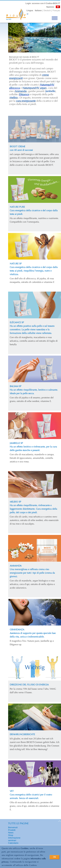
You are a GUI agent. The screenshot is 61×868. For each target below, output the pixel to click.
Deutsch (47, 11)
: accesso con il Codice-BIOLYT (43, 3)
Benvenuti (13, 827)
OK (54, 857)
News (11, 833)
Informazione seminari (14, 839)
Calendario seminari (13, 844)
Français (56, 11)
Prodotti (12, 830)
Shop (11, 835)
